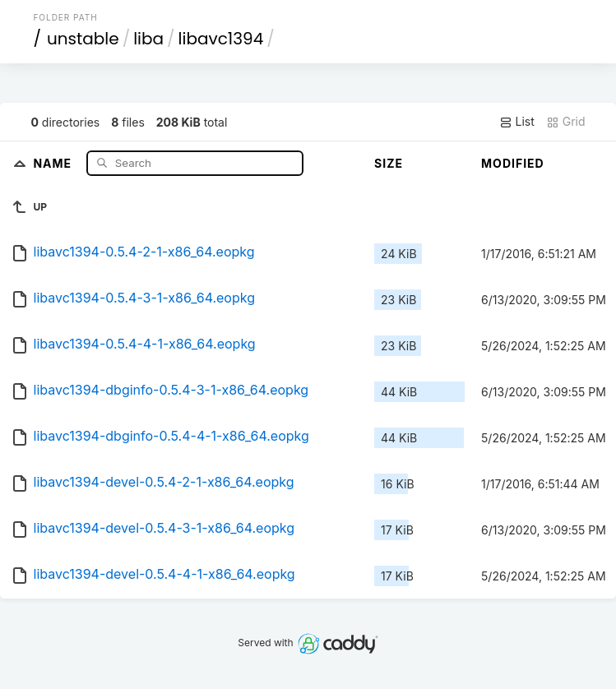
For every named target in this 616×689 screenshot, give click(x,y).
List (517, 122)
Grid (566, 122)
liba (148, 39)
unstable (83, 39)
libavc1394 (221, 39)
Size (389, 163)
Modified (513, 163)
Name (54, 162)
